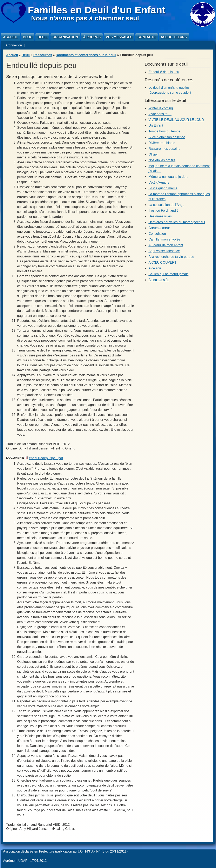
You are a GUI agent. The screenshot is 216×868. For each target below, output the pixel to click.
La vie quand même (163, 188)
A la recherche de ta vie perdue (171, 257)
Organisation (65, 37)
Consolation (157, 234)
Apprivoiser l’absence (164, 251)
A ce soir (155, 268)
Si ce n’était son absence (167, 137)
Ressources (43, 55)
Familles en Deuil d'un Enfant (97, 10)
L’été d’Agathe (159, 182)
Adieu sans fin (159, 280)
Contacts (147, 37)
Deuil (42, 37)
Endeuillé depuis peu (164, 72)
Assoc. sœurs (174, 37)
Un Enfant (156, 126)
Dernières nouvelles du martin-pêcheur (177, 222)
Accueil (10, 37)
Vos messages (119, 37)
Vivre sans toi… (160, 114)
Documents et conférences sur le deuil (86, 55)
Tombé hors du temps (164, 131)
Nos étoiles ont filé (162, 160)
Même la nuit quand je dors (168, 177)
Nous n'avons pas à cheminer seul (85, 18)
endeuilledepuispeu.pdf (46, 458)
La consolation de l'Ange (166, 205)
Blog (28, 37)
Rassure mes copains (164, 149)
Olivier (153, 154)
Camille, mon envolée (164, 239)
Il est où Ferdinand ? (163, 211)
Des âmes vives (160, 216)
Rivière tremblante (162, 143)
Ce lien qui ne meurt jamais (168, 274)
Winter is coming (161, 108)
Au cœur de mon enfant (166, 245)
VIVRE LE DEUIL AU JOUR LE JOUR (176, 120)
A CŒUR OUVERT (162, 262)
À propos (92, 37)
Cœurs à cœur (159, 228)
